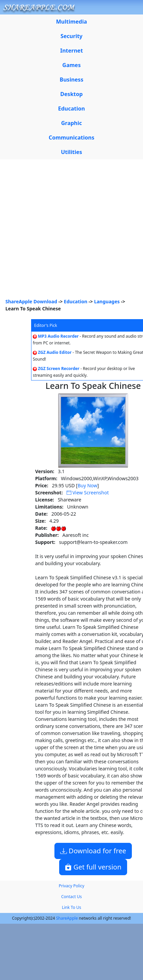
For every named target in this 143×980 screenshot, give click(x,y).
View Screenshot (88, 493)
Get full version (93, 867)
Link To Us (71, 907)
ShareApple (67, 918)
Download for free (93, 851)
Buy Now (87, 485)
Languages (107, 301)
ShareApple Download (31, 301)
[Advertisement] (63, 231)
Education (76, 301)
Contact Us (71, 897)
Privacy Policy (72, 886)
